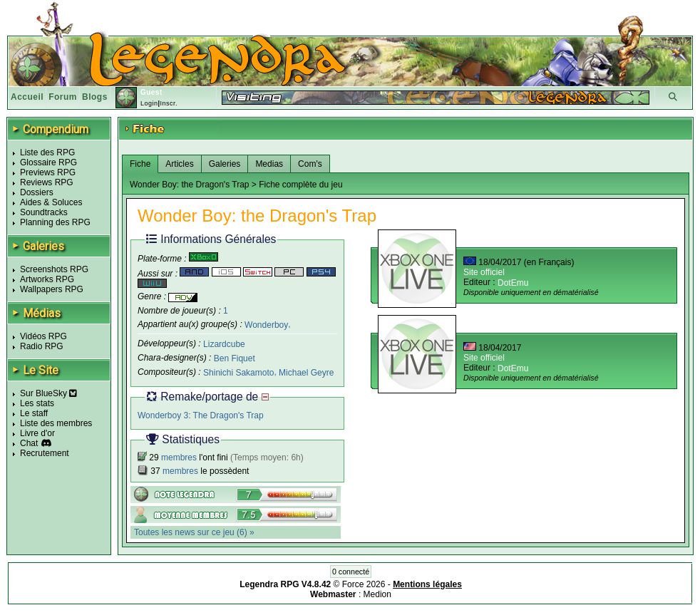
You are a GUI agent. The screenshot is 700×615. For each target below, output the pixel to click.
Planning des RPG (55, 222)
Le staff (34, 413)
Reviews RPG (47, 182)
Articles (179, 164)
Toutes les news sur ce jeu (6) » (194, 532)
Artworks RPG (47, 279)
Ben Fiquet (235, 358)
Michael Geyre (306, 373)
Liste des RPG (47, 153)
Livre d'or (37, 433)
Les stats (37, 403)
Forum (63, 97)
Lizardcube (224, 344)
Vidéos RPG (43, 336)
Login (149, 103)
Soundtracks (44, 212)
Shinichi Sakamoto (238, 373)
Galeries (225, 164)
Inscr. (169, 103)
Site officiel (484, 272)
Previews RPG (48, 172)
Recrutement (45, 453)
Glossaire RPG (48, 162)
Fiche (140, 164)
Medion (377, 594)
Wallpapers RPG (52, 289)
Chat (29, 443)
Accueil (27, 97)
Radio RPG (42, 346)
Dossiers (37, 192)
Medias (269, 164)
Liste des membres (56, 423)
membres (179, 458)
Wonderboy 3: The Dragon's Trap (201, 415)
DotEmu (513, 283)
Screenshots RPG (54, 269)
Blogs (95, 97)
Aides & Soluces (51, 202)
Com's (310, 164)
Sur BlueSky (48, 393)
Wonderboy (266, 324)
